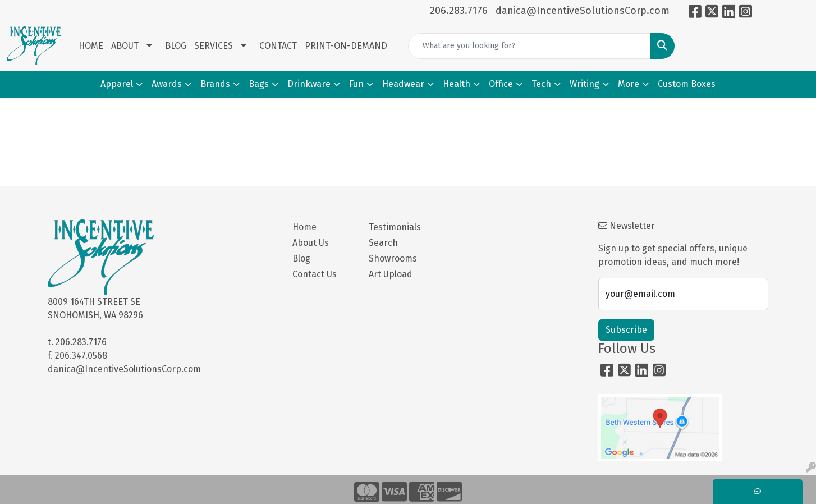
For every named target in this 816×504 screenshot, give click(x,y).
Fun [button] (356, 84)
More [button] (629, 84)
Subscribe (626, 330)
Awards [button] (167, 84)
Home (304, 227)
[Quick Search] (530, 46)
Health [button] (457, 84)
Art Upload (391, 274)
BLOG (176, 46)
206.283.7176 (459, 11)
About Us (311, 243)
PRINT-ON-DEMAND (346, 46)
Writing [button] (585, 84)
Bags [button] (259, 84)
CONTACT (278, 46)
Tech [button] (541, 84)
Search (383, 243)
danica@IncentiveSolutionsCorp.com (583, 11)
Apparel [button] (117, 84)
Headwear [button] (403, 84)
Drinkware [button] (309, 84)
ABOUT (125, 46)
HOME (91, 46)
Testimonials (395, 227)
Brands (215, 84)
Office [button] (501, 84)
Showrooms (393, 258)
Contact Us (315, 274)
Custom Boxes (687, 84)
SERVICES (214, 46)
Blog (301, 258)
